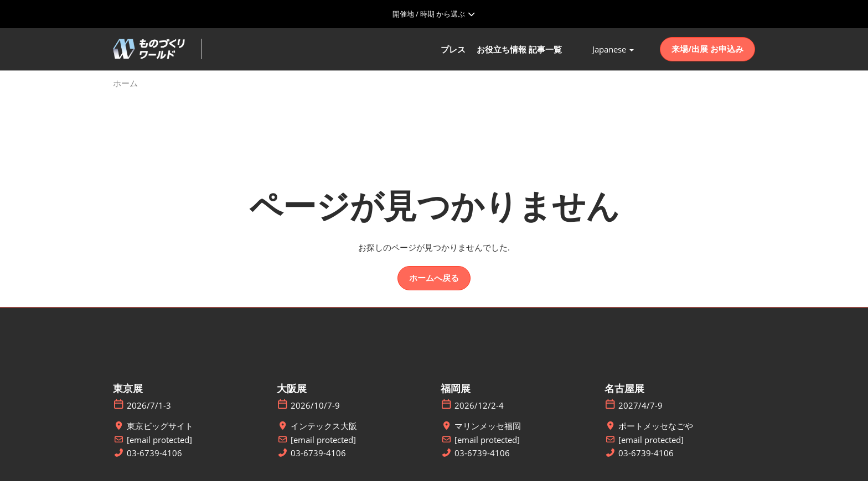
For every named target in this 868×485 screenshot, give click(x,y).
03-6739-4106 (154, 457)
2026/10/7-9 (315, 410)
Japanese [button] (613, 51)
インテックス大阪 (324, 430)
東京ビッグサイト (160, 430)
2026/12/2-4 (479, 410)
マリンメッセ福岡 (488, 430)
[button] (707, 51)
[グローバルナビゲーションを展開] (434, 14)
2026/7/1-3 (149, 410)
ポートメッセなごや (656, 430)
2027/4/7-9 (640, 410)
